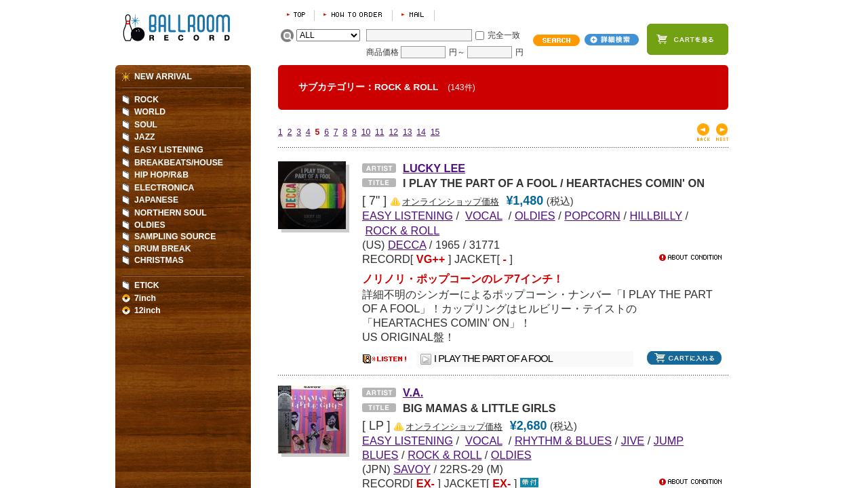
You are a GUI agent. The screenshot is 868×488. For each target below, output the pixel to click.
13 (408, 132)
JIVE (633, 441)
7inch (145, 298)
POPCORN (592, 216)
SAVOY (412, 469)
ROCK (146, 100)
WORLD (150, 112)
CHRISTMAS (159, 260)
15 (435, 132)
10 (366, 132)
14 (421, 132)
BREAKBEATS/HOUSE (179, 163)
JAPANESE (156, 200)
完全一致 (504, 35)
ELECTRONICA (164, 188)
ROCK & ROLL (403, 230)
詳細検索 (612, 40)
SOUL (146, 125)
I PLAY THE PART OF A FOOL (493, 359)
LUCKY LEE (434, 168)
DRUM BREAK (163, 249)
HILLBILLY (655, 216)
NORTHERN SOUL (171, 213)
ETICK (147, 285)
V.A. (413, 392)
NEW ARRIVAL (163, 77)
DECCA (407, 245)
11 (380, 132)
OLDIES (535, 216)
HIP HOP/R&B (161, 175)
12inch (147, 310)
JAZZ (145, 137)
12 (393, 132)
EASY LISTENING (169, 150)
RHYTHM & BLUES (563, 441)
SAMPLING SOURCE (175, 237)
